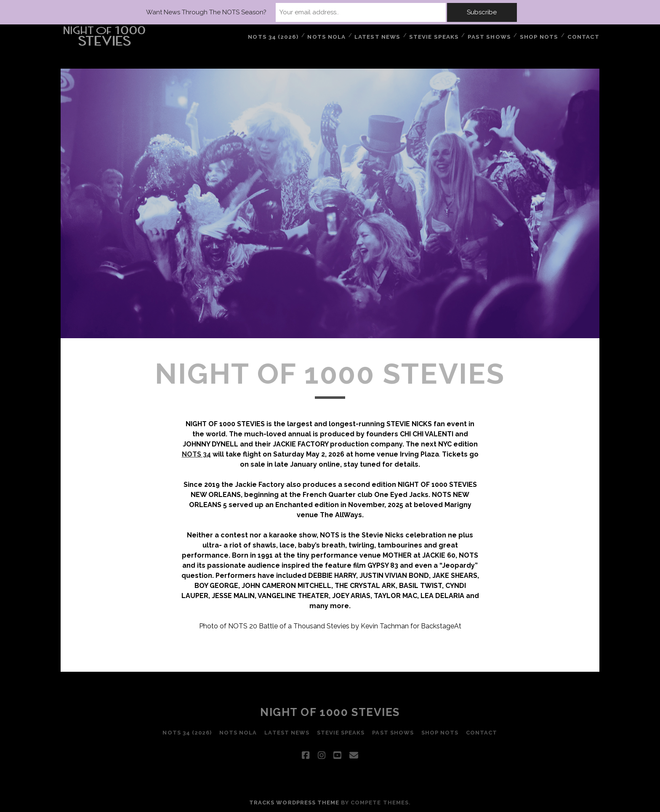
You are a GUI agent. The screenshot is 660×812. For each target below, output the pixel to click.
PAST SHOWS (490, 36)
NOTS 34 (196, 454)
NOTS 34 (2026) (275, 36)
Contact (584, 36)
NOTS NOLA (329, 36)
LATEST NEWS (380, 36)
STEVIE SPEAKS (436, 36)
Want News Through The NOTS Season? (241, 12)
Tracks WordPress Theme (294, 803)
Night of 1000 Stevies (330, 712)
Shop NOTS (540, 36)
